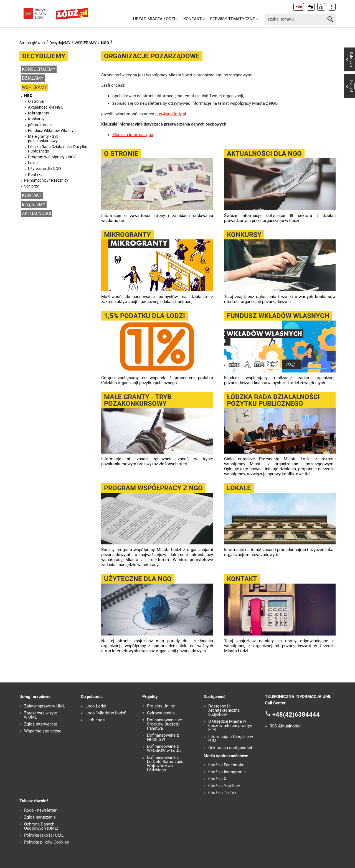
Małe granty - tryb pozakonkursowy (43, 139)
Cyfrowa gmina (161, 713)
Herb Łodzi (95, 720)
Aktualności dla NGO (46, 107)
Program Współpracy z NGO (52, 157)
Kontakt (35, 174)
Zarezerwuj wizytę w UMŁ (41, 715)
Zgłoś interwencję (41, 724)
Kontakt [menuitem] (192, 19)
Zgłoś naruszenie (40, 817)
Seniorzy (31, 186)
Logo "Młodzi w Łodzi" (106, 713)
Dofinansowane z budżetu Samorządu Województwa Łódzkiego (165, 764)
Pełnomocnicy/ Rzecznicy (46, 180)
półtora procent (41, 125)
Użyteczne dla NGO (45, 169)
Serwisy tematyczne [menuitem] (233, 19)
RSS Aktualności (285, 726)
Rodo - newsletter (40, 810)
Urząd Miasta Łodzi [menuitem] (154, 19)
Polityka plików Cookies (47, 842)
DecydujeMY (60, 43)
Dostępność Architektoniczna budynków (224, 710)
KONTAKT (32, 195)
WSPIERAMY (86, 43)
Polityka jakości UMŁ (44, 835)
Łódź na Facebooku (226, 765)
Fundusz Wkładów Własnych (53, 131)
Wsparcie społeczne (43, 731)
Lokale (34, 163)
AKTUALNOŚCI (36, 213)
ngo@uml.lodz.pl (171, 114)
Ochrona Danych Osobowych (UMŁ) (41, 826)
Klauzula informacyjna (133, 135)
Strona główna (32, 43)
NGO (105, 43)
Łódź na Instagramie (227, 772)
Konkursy (36, 119)
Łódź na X (217, 779)
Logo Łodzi (96, 706)
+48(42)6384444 (296, 715)
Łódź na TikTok (222, 793)
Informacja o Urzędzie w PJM (231, 739)
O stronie (36, 101)
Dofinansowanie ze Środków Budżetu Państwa (164, 724)
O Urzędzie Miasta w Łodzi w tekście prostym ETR (231, 726)
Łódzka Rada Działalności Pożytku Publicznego (58, 149)
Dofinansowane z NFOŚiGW (163, 737)
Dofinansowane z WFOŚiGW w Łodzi (164, 749)
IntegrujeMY (34, 205)
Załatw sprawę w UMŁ (45, 706)
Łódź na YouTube (224, 786)
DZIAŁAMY (33, 78)
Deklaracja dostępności (230, 748)
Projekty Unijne (161, 706)
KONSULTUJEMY (39, 69)
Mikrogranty (39, 113)
